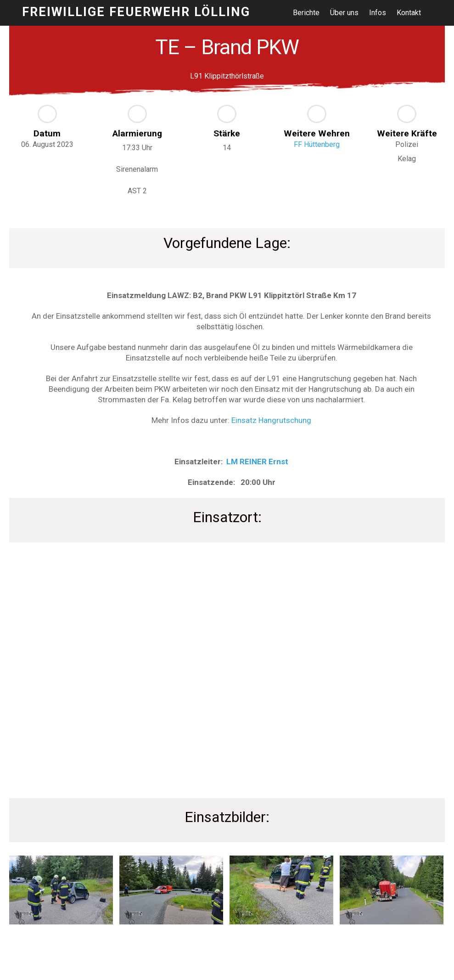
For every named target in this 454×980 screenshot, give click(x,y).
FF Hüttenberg (317, 144)
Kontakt (409, 13)
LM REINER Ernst (257, 462)
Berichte (306, 13)
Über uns (344, 13)
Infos (378, 13)
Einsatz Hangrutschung (271, 420)
